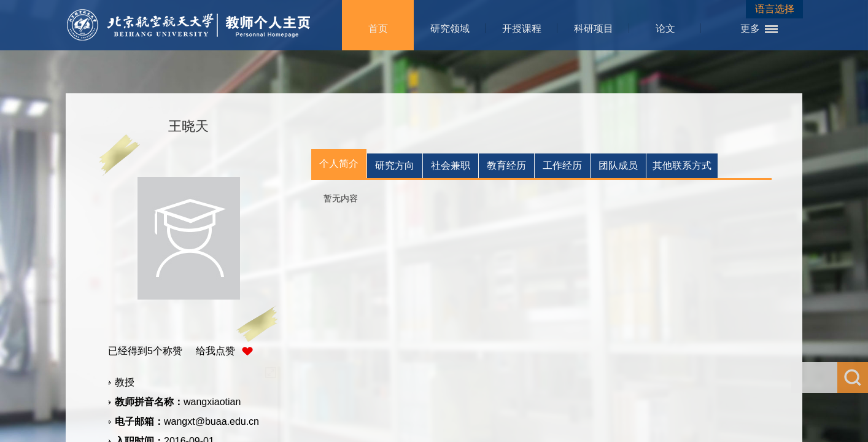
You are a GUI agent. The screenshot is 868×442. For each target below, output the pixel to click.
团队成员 (618, 165)
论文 (665, 29)
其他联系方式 (682, 165)
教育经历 (506, 165)
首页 (378, 29)
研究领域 (450, 29)
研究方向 (395, 165)
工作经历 (562, 165)
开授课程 (522, 29)
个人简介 (339, 164)
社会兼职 (451, 165)
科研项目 (594, 29)
